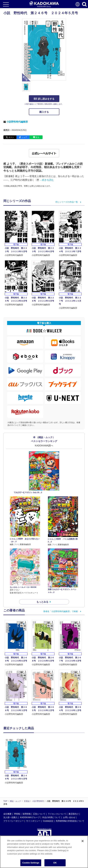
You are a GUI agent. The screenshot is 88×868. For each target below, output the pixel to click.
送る (37, 137)
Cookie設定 (48, 821)
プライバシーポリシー (14, 821)
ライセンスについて (57, 814)
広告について (39, 814)
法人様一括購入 (11, 817)
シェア (24, 137)
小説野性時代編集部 (17, 122)
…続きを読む (47, 180)
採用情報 (27, 814)
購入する (44, 112)
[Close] (83, 841)
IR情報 (17, 814)
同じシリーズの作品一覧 (67, 202)
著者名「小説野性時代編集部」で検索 (61, 611)
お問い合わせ (69, 817)
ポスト (11, 137)
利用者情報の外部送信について (70, 821)
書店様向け (74, 814)
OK (55, 863)
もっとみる (42, 602)
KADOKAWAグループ (30, 817)
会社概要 (7, 814)
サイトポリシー (33, 821)
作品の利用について (51, 817)
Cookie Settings (31, 863)
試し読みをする (44, 99)
